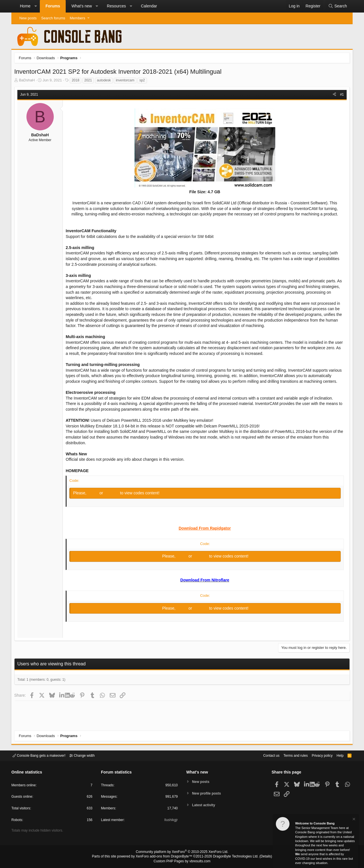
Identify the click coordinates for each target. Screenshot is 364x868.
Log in (95, 500)
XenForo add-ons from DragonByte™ (166, 857)
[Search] (338, 6)
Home (25, 6)
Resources (116, 6)
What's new (82, 6)
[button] (36, 6)
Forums (53, 6)
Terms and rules (289, 755)
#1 (341, 96)
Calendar (149, 6)
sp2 (143, 82)
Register (113, 500)
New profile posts (208, 793)
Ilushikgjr (170, 821)
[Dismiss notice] (353, 820)
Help (337, 755)
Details (259, 857)
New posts (28, 18)
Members (77, 18)
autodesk (105, 82)
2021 (90, 82)
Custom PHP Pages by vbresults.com (182, 861)
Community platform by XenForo (182, 853)
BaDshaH (28, 82)
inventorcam (126, 82)
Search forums (53, 18)
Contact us (262, 755)
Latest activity (205, 806)
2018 (77, 82)
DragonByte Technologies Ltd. (231, 857)
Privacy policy (317, 755)
